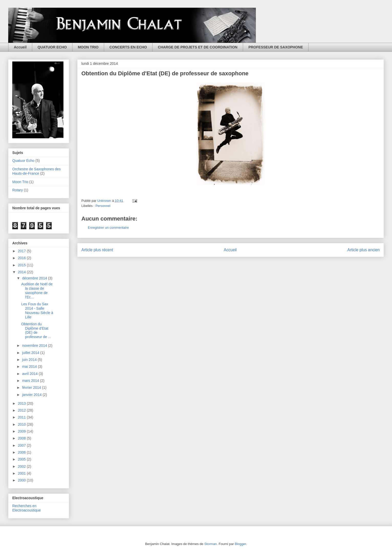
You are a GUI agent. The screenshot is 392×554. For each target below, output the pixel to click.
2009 (22, 431)
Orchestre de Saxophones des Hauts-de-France (36, 171)
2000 (22, 480)
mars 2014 (31, 381)
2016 (22, 258)
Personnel (103, 206)
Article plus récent (97, 250)
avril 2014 (30, 374)
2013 (22, 403)
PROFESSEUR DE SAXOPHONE (276, 47)
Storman (210, 544)
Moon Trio (20, 182)
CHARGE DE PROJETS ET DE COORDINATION (198, 47)
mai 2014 (30, 367)
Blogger (240, 544)
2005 (22, 459)
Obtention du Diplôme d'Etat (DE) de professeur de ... (36, 330)
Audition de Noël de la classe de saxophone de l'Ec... (37, 290)
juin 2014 (30, 360)
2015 (22, 265)
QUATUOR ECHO (52, 47)
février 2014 (32, 388)
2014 (22, 272)
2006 (22, 452)
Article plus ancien (363, 250)
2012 (22, 410)
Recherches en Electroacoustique (26, 508)
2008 (22, 438)
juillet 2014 (31, 353)
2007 (22, 445)
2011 (22, 417)
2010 (22, 424)
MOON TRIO (88, 47)
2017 (22, 251)
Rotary (18, 190)
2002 (22, 466)
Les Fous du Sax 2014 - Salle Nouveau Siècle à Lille (37, 310)
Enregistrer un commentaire (108, 228)
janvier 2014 (32, 395)
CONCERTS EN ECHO (128, 47)
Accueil (20, 47)
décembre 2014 (35, 278)
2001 (22, 473)
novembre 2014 (35, 346)
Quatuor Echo (23, 161)
